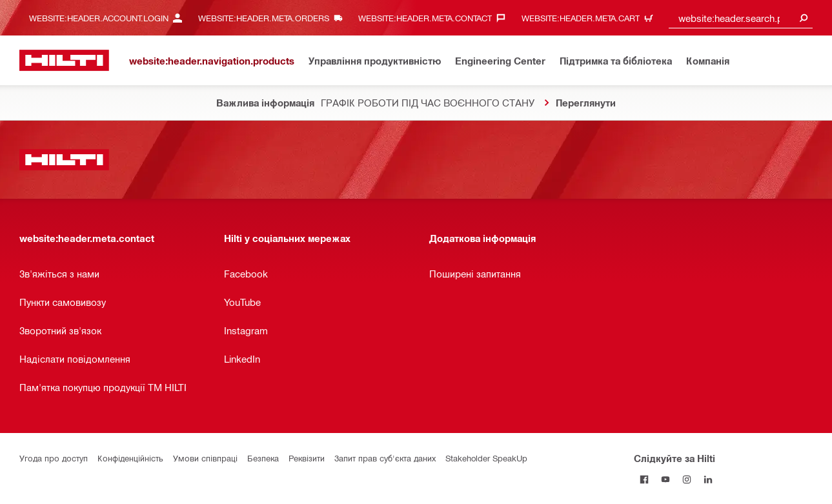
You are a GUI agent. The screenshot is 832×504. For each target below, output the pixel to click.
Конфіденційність (130, 458)
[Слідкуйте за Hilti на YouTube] (666, 479)
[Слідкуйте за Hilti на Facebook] (644, 479)
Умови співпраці (205, 458)
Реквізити (307, 458)
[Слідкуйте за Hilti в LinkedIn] (708, 479)
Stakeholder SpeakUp (486, 458)
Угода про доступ (54, 458)
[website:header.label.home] (64, 60)
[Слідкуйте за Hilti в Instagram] (687, 479)
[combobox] (741, 18)
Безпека (263, 458)
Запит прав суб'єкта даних (385, 458)
